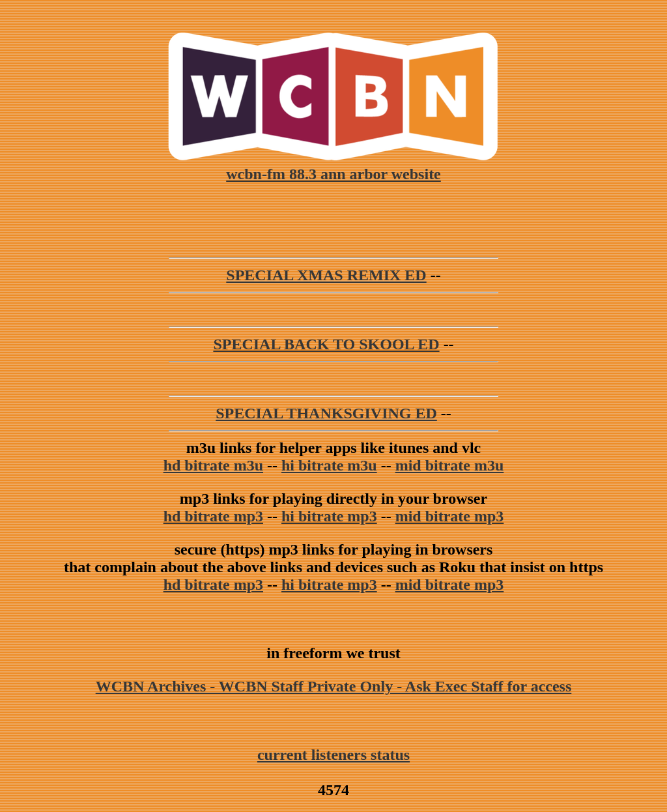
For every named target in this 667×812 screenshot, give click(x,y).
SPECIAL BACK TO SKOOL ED (326, 344)
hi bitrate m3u (329, 465)
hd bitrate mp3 (213, 516)
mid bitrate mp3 (450, 516)
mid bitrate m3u (450, 465)
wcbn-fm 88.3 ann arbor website (333, 165)
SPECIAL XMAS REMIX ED (326, 275)
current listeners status (333, 755)
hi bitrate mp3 (329, 516)
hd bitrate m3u (213, 465)
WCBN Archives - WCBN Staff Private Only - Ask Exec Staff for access (334, 686)
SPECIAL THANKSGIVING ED (326, 413)
